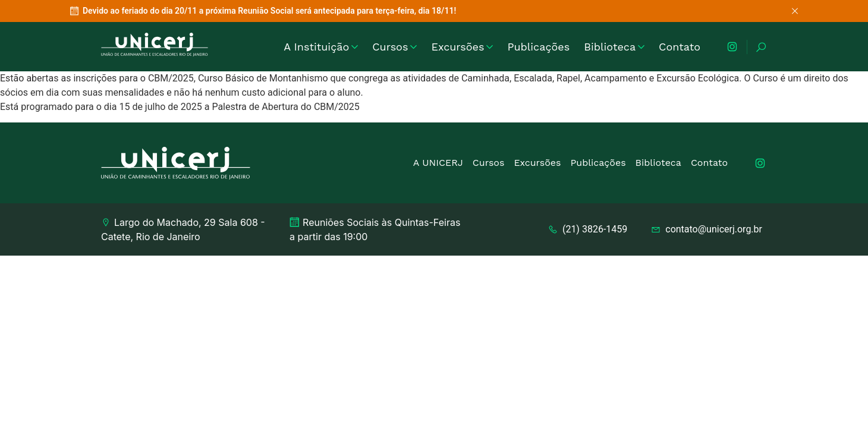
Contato (680, 47)
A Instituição (321, 47)
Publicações (538, 47)
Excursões (462, 47)
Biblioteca (614, 47)
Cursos (394, 47)
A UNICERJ (438, 163)
